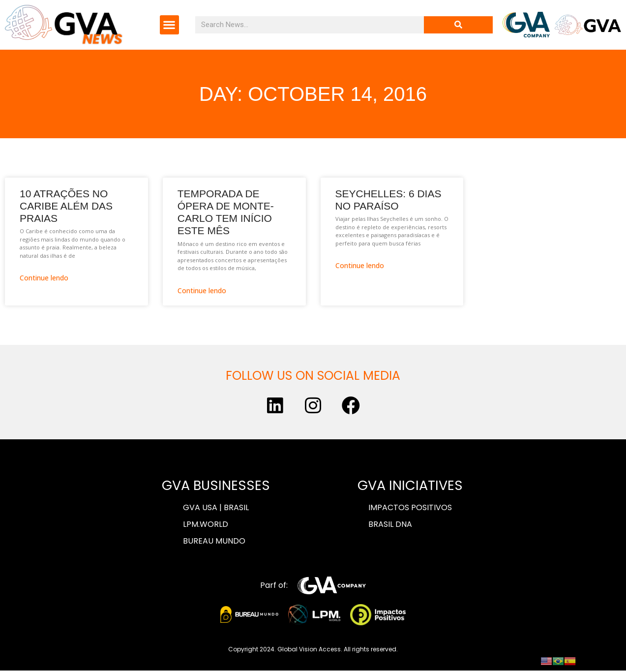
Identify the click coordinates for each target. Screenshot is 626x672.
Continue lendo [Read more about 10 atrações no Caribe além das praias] (44, 278)
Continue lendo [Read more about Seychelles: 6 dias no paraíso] (360, 265)
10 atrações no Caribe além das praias (66, 206)
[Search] (458, 25)
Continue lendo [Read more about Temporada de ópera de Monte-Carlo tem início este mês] (202, 290)
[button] (169, 25)
